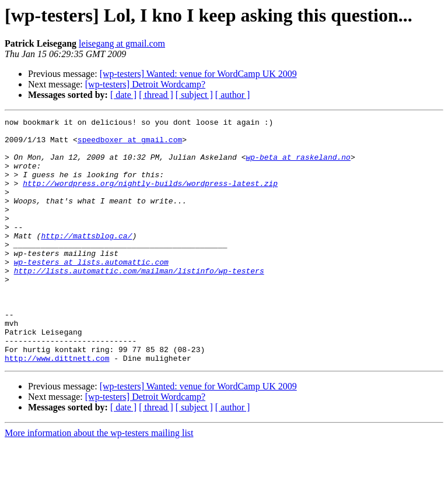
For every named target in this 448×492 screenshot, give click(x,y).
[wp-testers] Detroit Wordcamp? (145, 84)
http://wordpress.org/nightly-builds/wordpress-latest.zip (150, 197)
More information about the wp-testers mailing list (99, 482)
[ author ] (233, 95)
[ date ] (123, 95)
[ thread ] (156, 95)
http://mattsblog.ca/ (86, 260)
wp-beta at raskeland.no (298, 166)
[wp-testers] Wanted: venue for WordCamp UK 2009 (198, 74)
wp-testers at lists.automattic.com (91, 291)
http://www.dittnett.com (57, 407)
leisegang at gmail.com (122, 43)
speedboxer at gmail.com (130, 145)
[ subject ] (194, 95)
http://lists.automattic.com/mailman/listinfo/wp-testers (139, 302)
